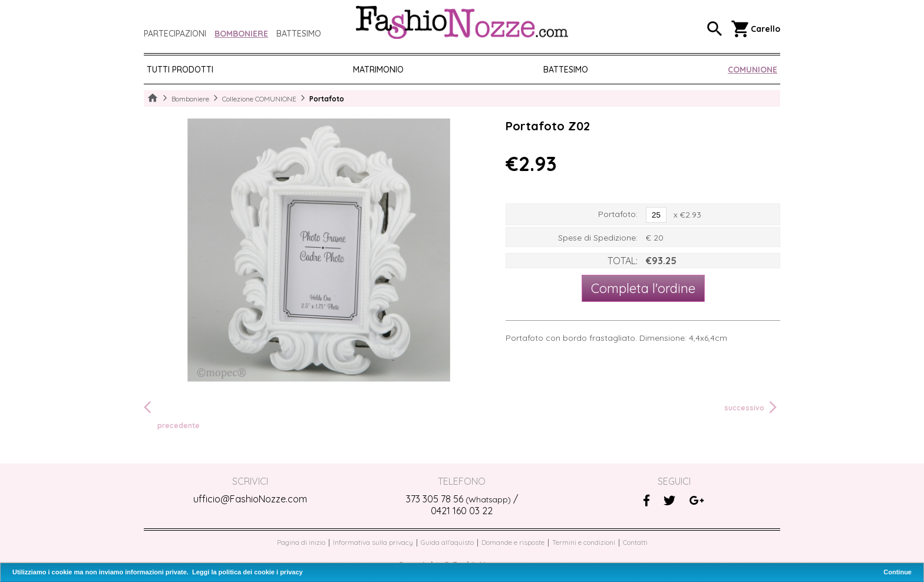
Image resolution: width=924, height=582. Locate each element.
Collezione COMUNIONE (259, 99)
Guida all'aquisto (447, 542)
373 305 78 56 (458, 499)
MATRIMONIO (378, 70)
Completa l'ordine (643, 288)
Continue (897, 572)
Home (153, 98)
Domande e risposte (513, 542)
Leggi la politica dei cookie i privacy (247, 572)
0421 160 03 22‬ (462, 511)
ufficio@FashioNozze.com (250, 499)
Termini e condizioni (584, 542)
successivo (752, 407)
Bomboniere (241, 34)
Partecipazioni (175, 34)
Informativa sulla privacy (373, 542)
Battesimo (299, 34)
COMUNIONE (753, 70)
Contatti (635, 542)
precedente (172, 414)
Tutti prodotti (180, 70)
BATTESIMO (566, 70)
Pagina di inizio (301, 542)
